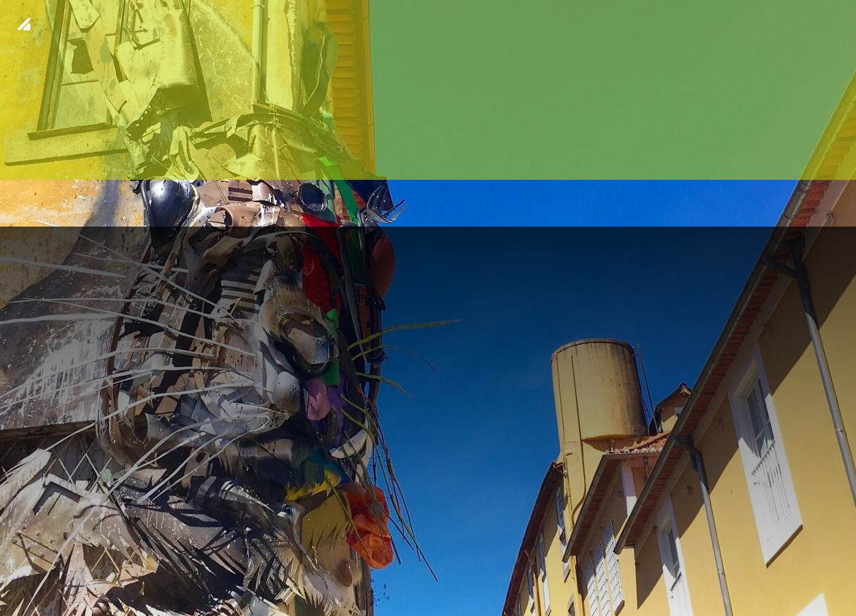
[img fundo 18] (428, 308)
